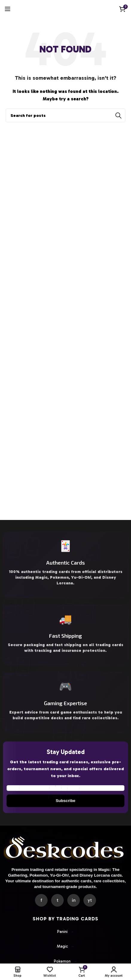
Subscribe (65, 801)
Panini (66, 932)
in (74, 900)
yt (90, 900)
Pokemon (65, 961)
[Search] (65, 115)
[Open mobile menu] (7, 9)
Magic (66, 946)
